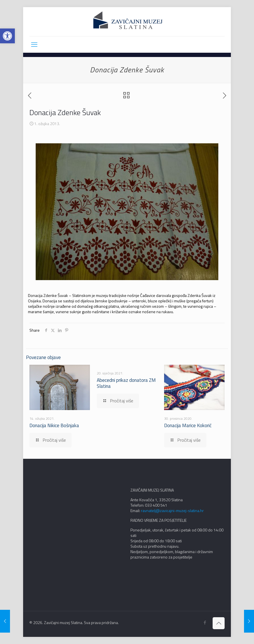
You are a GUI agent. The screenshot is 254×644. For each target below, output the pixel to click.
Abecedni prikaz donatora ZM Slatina (126, 383)
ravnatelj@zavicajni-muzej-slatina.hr (172, 510)
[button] (7, 36)
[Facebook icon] (205, 622)
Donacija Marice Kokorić (188, 425)
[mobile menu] (34, 44)
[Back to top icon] (219, 623)
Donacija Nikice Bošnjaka (54, 425)
